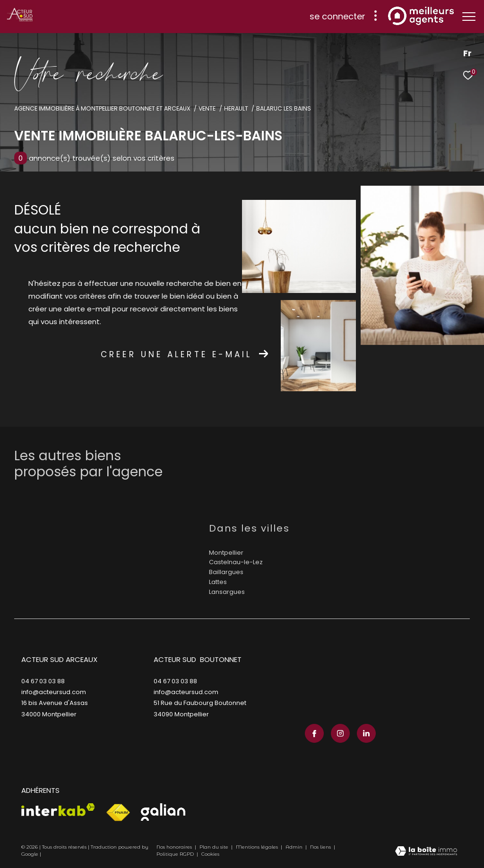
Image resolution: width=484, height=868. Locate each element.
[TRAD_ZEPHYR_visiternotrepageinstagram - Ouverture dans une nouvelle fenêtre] (340, 733)
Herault (236, 108)
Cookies (210, 854)
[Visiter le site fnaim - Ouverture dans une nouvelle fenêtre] (118, 813)
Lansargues (227, 592)
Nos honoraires (174, 847)
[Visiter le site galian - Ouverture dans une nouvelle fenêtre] (163, 812)
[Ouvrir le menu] (469, 17)
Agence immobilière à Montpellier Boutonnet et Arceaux (102, 108)
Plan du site (215, 847)
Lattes (218, 582)
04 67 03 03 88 (43, 681)
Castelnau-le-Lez (236, 562)
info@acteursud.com (54, 692)
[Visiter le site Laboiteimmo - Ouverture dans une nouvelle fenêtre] (426, 852)
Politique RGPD (175, 854)
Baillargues (226, 572)
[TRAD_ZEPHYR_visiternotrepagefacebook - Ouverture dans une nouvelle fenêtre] (314, 733)
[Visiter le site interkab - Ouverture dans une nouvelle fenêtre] (58, 810)
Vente (207, 108)
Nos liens (321, 847)
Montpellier (226, 553)
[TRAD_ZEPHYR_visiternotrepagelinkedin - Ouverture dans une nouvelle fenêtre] (366, 733)
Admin (295, 847)
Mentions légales (258, 847)
